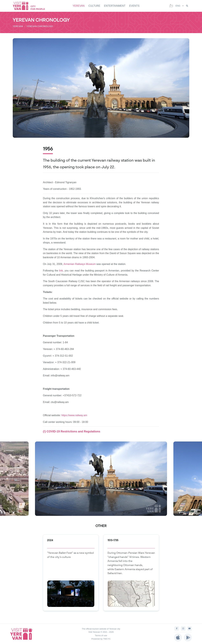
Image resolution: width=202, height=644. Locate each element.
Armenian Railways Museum (80, 264)
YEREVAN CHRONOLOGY (40, 26)
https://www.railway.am (74, 415)
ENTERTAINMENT (115, 6)
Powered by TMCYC (101, 639)
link (61, 271)
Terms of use (101, 635)
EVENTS (134, 6)
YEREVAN (78, 6)
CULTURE (94, 6)
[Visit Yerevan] (22, 6)
